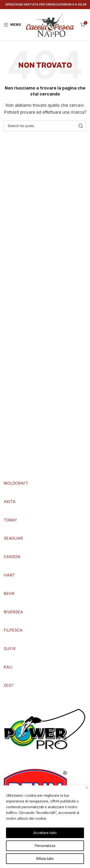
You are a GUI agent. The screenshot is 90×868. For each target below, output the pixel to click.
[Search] (45, 126)
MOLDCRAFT (16, 483)
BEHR (9, 594)
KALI (8, 667)
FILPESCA (13, 630)
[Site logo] (50, 24)
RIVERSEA (13, 612)
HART (9, 575)
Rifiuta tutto (45, 859)
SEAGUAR (13, 538)
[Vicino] (87, 788)
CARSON (12, 557)
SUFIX (10, 649)
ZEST (9, 685)
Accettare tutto (45, 833)
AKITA (10, 502)
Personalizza (45, 846)
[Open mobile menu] (12, 25)
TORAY (10, 520)
